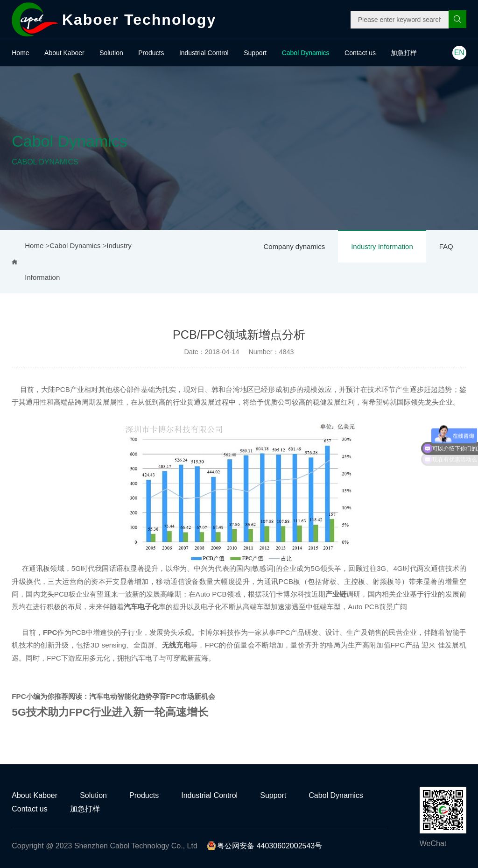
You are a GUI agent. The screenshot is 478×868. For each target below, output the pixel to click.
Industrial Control (204, 53)
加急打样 (404, 53)
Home (20, 53)
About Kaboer (64, 53)
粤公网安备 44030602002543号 (264, 846)
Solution (111, 53)
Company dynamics (294, 246)
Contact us (360, 53)
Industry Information (382, 246)
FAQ (446, 246)
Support (255, 53)
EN (459, 53)
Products (151, 53)
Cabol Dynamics (306, 53)
